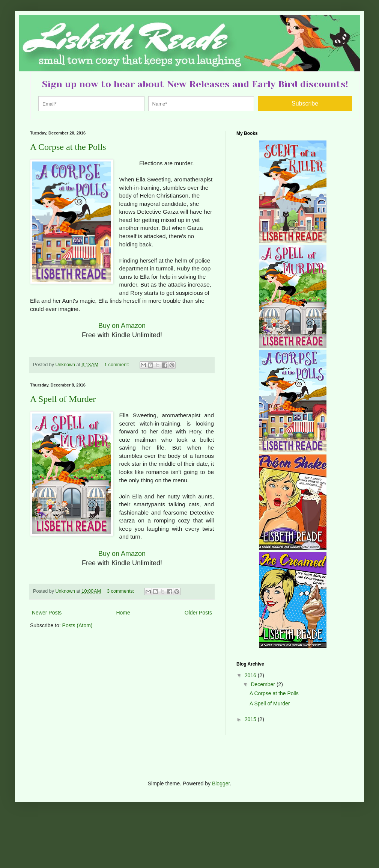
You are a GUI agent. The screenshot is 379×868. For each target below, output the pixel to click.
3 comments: (121, 591)
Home (123, 613)
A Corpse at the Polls (68, 147)
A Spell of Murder (63, 399)
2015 (251, 719)
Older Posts (198, 613)
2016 (251, 675)
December (263, 684)
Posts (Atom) (77, 625)
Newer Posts (47, 613)
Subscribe (305, 103)
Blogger (221, 783)
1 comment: (117, 365)
